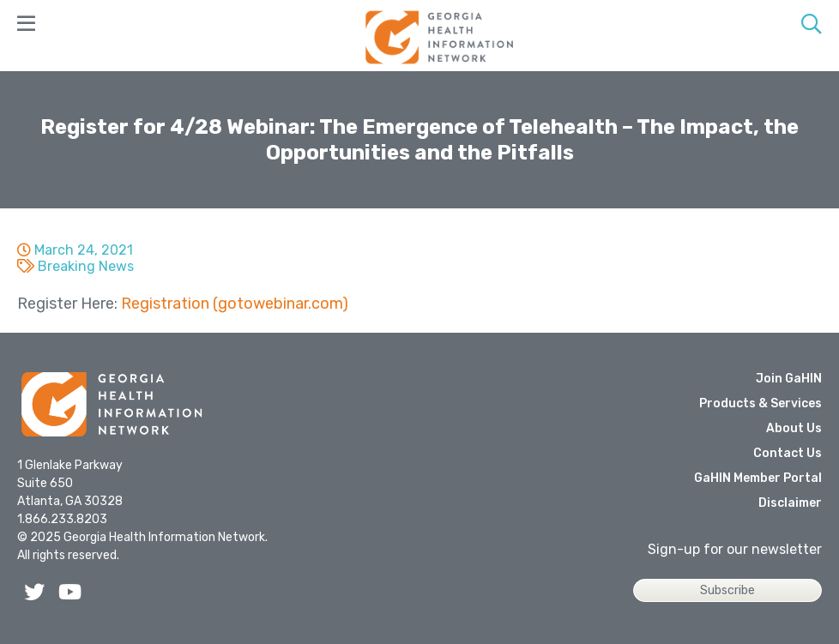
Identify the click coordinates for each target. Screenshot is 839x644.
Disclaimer (790, 503)
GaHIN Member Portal (758, 478)
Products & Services (761, 403)
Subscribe (727, 590)
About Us (794, 428)
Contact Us (788, 453)
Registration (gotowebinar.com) (235, 304)
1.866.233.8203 (62, 519)
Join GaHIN (789, 379)
